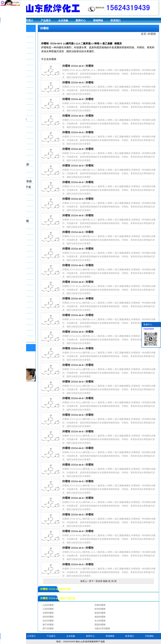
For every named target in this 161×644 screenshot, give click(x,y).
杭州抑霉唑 (100, 609)
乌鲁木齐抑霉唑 (102, 629)
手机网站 (149, 636)
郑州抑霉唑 (48, 617)
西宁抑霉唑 (48, 629)
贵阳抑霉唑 (100, 625)
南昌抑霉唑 (100, 613)
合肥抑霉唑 (48, 613)
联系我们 (116, 20)
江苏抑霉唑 (48, 609)
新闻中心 (81, 20)
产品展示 (46, 20)
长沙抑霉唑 (100, 621)
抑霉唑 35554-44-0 (73, 66)
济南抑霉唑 (100, 605)
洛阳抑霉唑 (100, 617)
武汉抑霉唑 (48, 621)
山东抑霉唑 (48, 605)
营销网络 (98, 20)
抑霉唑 (152, 34)
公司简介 (28, 20)
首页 (144, 34)
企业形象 (63, 20)
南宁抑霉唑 (48, 625)
